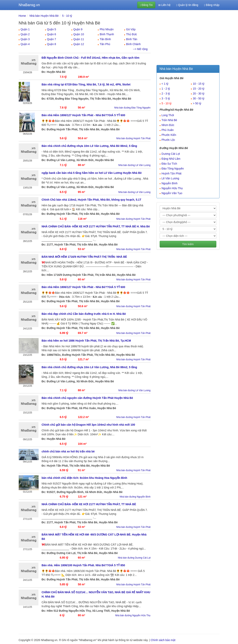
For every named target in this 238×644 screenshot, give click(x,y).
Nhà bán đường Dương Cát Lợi (134, 558)
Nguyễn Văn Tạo (172, 193)
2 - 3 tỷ (166, 94)
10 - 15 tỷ (199, 84)
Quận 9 (78, 29)
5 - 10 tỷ (67, 16)
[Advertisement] (188, 38)
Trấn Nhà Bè (169, 120)
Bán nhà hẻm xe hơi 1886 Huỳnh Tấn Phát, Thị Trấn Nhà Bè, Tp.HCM (86, 341)
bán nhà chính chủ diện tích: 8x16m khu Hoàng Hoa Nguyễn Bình (84, 478)
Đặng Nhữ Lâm (171, 159)
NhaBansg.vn (29, 5)
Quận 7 (52, 39)
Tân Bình (105, 39)
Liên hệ (164, 5)
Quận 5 (52, 29)
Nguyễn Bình (170, 183)
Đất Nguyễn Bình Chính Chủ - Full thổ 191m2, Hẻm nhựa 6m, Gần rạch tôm (90, 58)
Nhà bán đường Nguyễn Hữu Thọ (133, 615)
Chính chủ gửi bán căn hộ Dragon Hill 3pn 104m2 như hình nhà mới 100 (88, 425)
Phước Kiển (169, 135)
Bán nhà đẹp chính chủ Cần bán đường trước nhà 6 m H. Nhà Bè (84, 314)
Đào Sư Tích (169, 164)
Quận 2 (25, 34)
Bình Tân (132, 39)
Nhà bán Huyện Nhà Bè (44, 16)
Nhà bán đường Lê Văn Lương (134, 165)
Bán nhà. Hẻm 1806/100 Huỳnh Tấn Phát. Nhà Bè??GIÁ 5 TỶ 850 (83, 565)
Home (22, 16)
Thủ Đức (132, 34)
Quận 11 (79, 39)
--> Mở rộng (140, 49)
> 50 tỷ (197, 103)
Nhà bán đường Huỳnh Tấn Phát (133, 138)
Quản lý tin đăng (187, 5)
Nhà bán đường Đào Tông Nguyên (132, 108)
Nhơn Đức (168, 125)
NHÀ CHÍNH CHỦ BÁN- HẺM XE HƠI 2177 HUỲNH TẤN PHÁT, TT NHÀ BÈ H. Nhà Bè (96, 226)
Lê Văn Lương (170, 178)
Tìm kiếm (188, 244)
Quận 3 (25, 39)
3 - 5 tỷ (166, 98)
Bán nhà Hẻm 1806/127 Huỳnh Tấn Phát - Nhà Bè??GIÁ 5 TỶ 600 (83, 115)
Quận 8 (52, 44)
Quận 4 (25, 44)
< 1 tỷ (165, 84)
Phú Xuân (168, 130)
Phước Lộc (168, 140)
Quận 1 (25, 29)
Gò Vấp (131, 29)
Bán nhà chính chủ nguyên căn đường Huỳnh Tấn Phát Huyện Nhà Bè (87, 398)
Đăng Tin (146, 5)
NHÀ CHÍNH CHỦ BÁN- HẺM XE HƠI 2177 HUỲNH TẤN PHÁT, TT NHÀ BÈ (89, 504)
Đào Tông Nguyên (173, 169)
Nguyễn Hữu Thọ (172, 188)
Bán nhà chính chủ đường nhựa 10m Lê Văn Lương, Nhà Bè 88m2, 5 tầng (89, 146)
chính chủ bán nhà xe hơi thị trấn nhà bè (68, 451)
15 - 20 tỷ (199, 89)
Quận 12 (79, 44)
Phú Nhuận (107, 29)
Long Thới (168, 115)
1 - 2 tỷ (166, 89)
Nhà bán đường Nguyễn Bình (135, 497)
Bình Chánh (133, 44)
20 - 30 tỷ (199, 94)
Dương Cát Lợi (171, 154)
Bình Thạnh (107, 34)
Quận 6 (52, 34)
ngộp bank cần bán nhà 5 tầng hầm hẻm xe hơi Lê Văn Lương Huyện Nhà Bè (92, 173)
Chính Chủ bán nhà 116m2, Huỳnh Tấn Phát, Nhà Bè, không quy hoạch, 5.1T (91, 200)
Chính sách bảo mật (163, 640)
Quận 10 (79, 34)
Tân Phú (105, 44)
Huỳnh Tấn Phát (172, 173)
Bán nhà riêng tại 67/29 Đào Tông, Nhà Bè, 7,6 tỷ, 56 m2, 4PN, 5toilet (86, 84)
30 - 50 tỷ (199, 98)
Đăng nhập (212, 5)
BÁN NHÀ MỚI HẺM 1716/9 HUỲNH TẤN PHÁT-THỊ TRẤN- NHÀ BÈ (84, 257)
